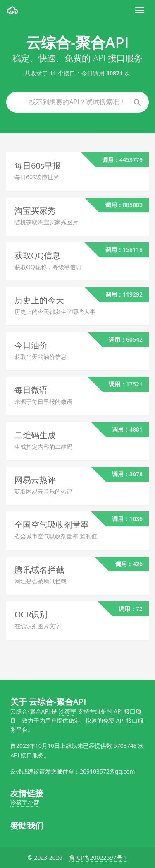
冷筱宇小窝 (25, 802)
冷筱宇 (67, 711)
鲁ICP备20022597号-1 (98, 857)
